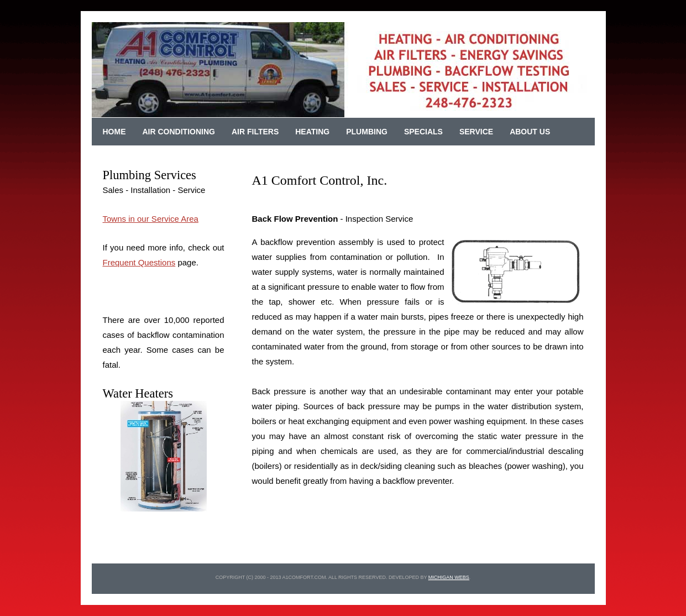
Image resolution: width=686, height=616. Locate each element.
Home (114, 132)
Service (476, 132)
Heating (312, 132)
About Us (530, 132)
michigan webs (449, 577)
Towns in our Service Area (151, 219)
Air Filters (255, 132)
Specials (423, 132)
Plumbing (367, 132)
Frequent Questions (139, 262)
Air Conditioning (179, 132)
